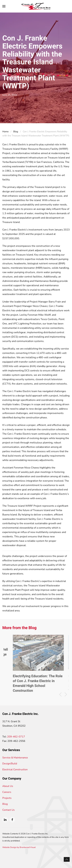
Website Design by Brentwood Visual (19, 847)
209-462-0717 (16, 737)
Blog (5, 804)
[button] (4, 6)
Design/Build (10, 764)
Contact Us (8, 810)
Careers (7, 792)
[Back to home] (36, 6)
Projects (7, 798)
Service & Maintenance (15, 758)
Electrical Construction (15, 770)
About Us (8, 786)
